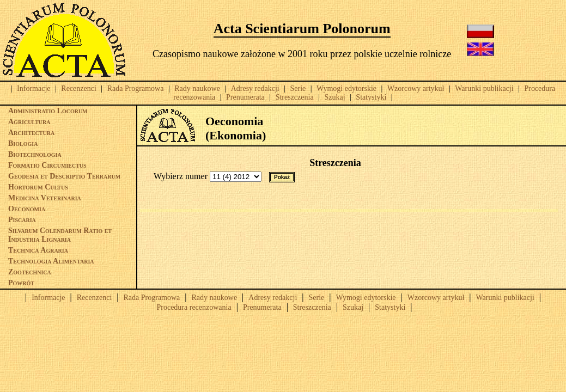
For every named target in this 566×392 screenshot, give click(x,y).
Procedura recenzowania (194, 307)
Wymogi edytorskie (346, 88)
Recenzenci (79, 88)
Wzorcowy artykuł (416, 88)
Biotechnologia (35, 154)
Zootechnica (30, 272)
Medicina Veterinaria (45, 198)
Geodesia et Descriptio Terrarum (64, 176)
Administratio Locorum (48, 111)
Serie (298, 88)
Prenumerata (245, 97)
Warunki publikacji (484, 88)
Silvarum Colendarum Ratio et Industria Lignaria (60, 235)
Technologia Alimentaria (51, 261)
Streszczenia (295, 97)
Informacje (34, 88)
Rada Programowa (136, 88)
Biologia (23, 143)
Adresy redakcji (255, 88)
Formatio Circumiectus (47, 165)
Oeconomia (27, 209)
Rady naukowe (197, 88)
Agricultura (29, 122)
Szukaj (334, 97)
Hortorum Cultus (38, 187)
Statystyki (371, 97)
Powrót (21, 283)
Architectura (31, 133)
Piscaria (22, 220)
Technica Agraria (38, 250)
